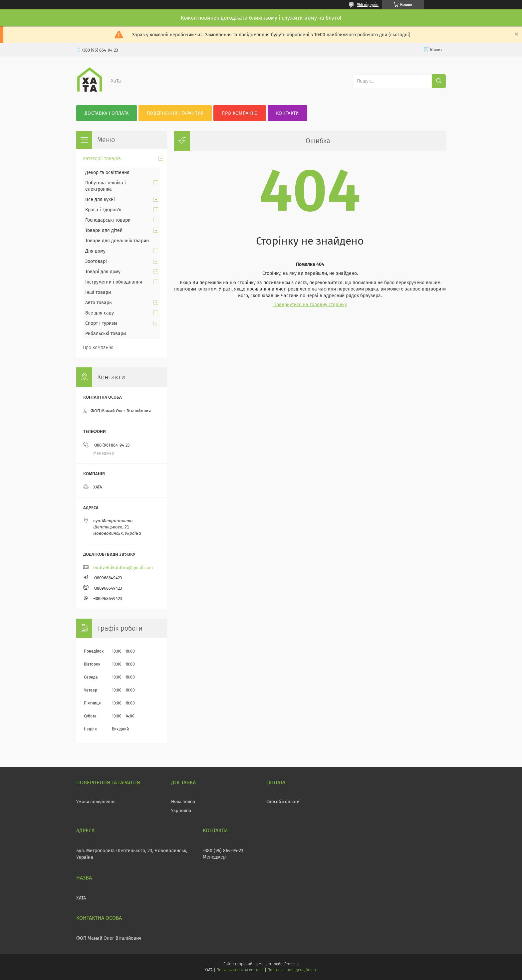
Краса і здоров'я (103, 210)
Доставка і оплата (107, 113)
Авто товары (99, 303)
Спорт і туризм (101, 323)
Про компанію (240, 113)
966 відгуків (368, 5)
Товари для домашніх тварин (117, 241)
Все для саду (100, 313)
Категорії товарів (102, 159)
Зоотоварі (96, 261)
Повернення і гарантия (175, 113)
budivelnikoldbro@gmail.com (123, 568)
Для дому (95, 251)
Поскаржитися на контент (240, 970)
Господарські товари (108, 220)
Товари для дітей (104, 230)
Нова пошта (183, 801)
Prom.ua (291, 964)
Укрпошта (181, 810)
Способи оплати (283, 801)
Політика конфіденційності (292, 970)
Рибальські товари (106, 334)
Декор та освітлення (107, 173)
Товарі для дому (103, 272)
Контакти (287, 113)
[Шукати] (439, 81)
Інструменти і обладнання (114, 282)
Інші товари (98, 292)
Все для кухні (100, 199)
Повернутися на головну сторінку (310, 305)
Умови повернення (96, 801)
